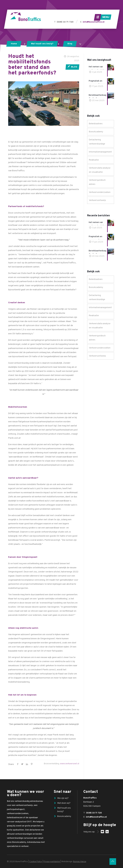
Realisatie (94, 160)
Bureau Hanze (81, 862)
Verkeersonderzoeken (100, 192)
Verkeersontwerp (97, 200)
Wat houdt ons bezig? (42, 44)
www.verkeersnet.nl (70, 764)
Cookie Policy (36, 862)
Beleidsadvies (96, 124)
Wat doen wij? (64, 804)
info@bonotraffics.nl (94, 22)
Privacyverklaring (52, 862)
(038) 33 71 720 (65, 22)
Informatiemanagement (100, 152)
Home (14, 44)
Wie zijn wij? (63, 799)
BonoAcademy (96, 132)
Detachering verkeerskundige (97, 142)
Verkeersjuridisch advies (97, 182)
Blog (70, 44)
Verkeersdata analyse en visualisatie (100, 170)
